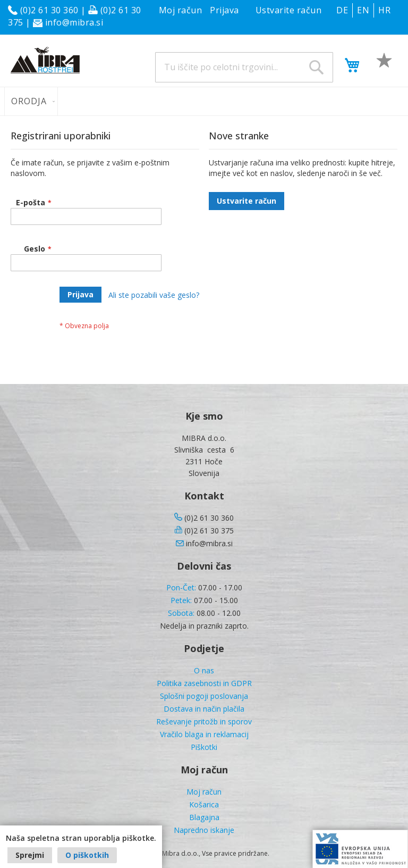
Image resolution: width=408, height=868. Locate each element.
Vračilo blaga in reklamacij (204, 734)
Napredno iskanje (204, 830)
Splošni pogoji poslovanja (204, 696)
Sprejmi (30, 855)
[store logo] (45, 60)
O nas (204, 670)
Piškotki (204, 747)
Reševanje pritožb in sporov (204, 721)
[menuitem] (31, 101)
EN (363, 10)
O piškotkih (87, 855)
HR (384, 10)
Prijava (224, 10)
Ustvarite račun (289, 10)
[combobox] (244, 67)
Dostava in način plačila (204, 709)
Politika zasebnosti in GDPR (204, 683)
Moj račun (181, 10)
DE (342, 10)
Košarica (204, 804)
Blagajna (204, 817)
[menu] (204, 101)
